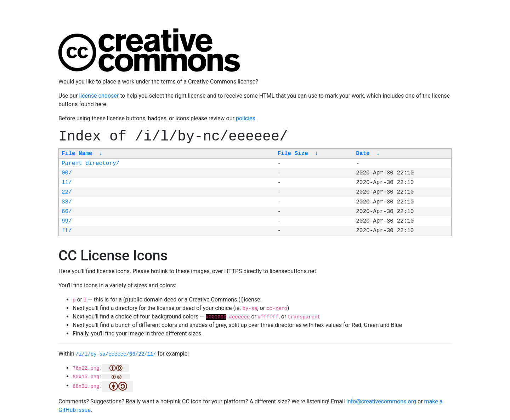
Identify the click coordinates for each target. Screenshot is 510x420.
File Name (77, 154)
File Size (293, 154)
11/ (67, 183)
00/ (67, 173)
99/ (67, 221)
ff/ (67, 231)
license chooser (99, 96)
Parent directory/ (90, 163)
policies (246, 118)
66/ (67, 212)
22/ (67, 192)
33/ (67, 202)
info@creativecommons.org (381, 401)
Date (363, 154)
